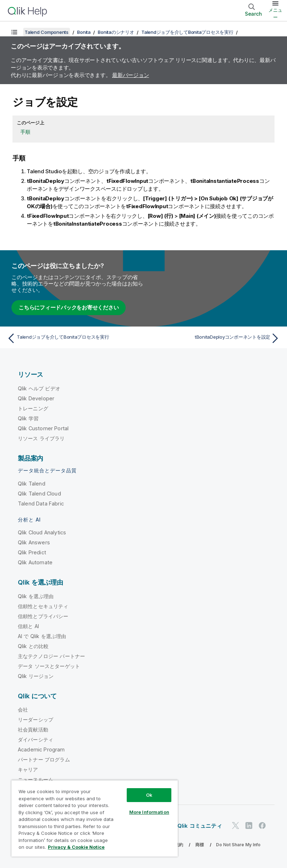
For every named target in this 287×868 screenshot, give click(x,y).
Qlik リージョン (36, 676)
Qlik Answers (34, 542)
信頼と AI (28, 626)
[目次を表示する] (14, 32)
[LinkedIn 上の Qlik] (249, 826)
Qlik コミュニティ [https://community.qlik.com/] (200, 826)
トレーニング (33, 408)
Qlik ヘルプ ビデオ (39, 388)
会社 (23, 710)
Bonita (84, 32)
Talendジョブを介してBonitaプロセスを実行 (187, 32)
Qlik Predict (32, 552)
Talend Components (47, 32)
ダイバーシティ (36, 739)
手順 (25, 132)
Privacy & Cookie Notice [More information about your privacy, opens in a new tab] (76, 847)
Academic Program (41, 749)
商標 (200, 845)
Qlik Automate (35, 562)
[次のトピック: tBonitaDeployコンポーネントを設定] (214, 338)
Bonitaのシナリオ (116, 32)
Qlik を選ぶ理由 (36, 596)
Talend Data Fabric (41, 504)
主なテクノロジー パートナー (51, 656)
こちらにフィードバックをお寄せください (69, 307)
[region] (95, 818)
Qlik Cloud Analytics (42, 532)
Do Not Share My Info (238, 845)
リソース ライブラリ (41, 438)
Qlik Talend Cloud (39, 494)
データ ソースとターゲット (49, 666)
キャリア (28, 769)
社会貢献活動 (33, 730)
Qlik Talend (32, 484)
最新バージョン (130, 75)
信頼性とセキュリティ (43, 606)
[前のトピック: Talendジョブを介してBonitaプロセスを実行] (73, 338)
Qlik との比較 (33, 646)
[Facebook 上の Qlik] (262, 826)
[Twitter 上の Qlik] (236, 826)
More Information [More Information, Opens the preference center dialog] (149, 812)
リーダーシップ (36, 720)
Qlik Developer (36, 398)
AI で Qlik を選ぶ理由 (42, 636)
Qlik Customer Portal (43, 428)
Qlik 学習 (28, 418)
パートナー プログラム (44, 759)
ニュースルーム (36, 779)
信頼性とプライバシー (43, 616)
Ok (149, 795)
